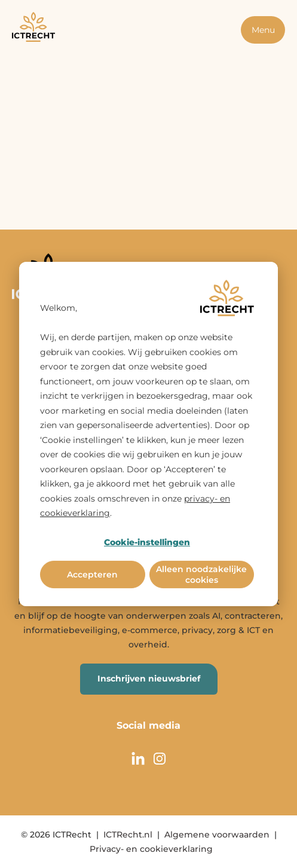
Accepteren (92, 574)
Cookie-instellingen (147, 542)
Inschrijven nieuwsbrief (149, 678)
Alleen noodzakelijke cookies (201, 574)
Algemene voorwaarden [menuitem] (217, 835)
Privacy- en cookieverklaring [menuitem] (151, 849)
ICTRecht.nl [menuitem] (128, 835)
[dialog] (148, 434)
